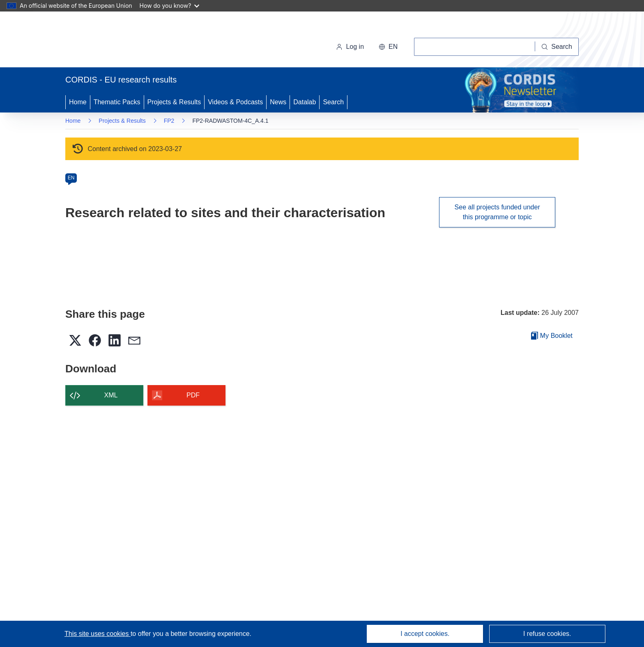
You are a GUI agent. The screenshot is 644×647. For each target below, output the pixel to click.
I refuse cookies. (547, 634)
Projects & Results (174, 102)
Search (333, 102)
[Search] (557, 47)
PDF (193, 395)
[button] (388, 47)
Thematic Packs (117, 102)
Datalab (305, 102)
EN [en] (71, 178)
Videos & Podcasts (235, 102)
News (278, 102)
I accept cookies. (425, 634)
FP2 (169, 121)
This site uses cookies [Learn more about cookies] (98, 634)
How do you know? (170, 6)
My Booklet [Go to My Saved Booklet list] (552, 336)
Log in (350, 47)
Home (78, 102)
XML (111, 395)
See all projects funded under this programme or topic (497, 212)
